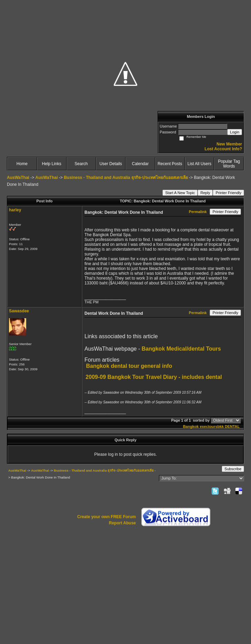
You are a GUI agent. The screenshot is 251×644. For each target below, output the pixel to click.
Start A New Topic (180, 193)
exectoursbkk (212, 426)
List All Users (199, 164)
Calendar (140, 164)
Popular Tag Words (229, 164)
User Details (111, 164)
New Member (229, 144)
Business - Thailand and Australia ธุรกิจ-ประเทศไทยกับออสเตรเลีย (126, 178)
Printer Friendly (228, 193)
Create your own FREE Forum (107, 517)
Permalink (198, 212)
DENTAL (232, 426)
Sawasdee (19, 311)
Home (22, 164)
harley (15, 210)
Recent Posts (170, 164)
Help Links (52, 164)
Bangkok (191, 426)
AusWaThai (18, 178)
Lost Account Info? (223, 149)
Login (235, 132)
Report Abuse (122, 523)
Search (81, 164)
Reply (205, 193)
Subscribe (233, 469)
